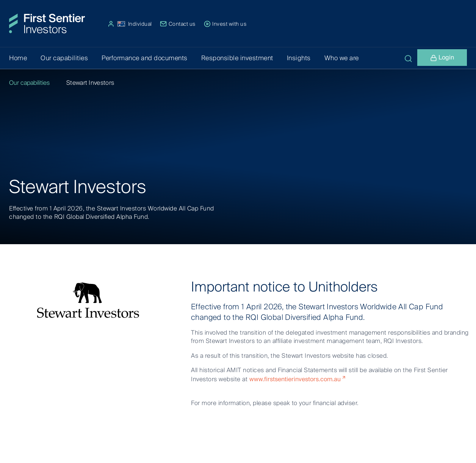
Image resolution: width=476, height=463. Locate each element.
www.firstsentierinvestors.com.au (295, 379)
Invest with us (225, 24)
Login (442, 58)
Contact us (178, 24)
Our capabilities (29, 83)
